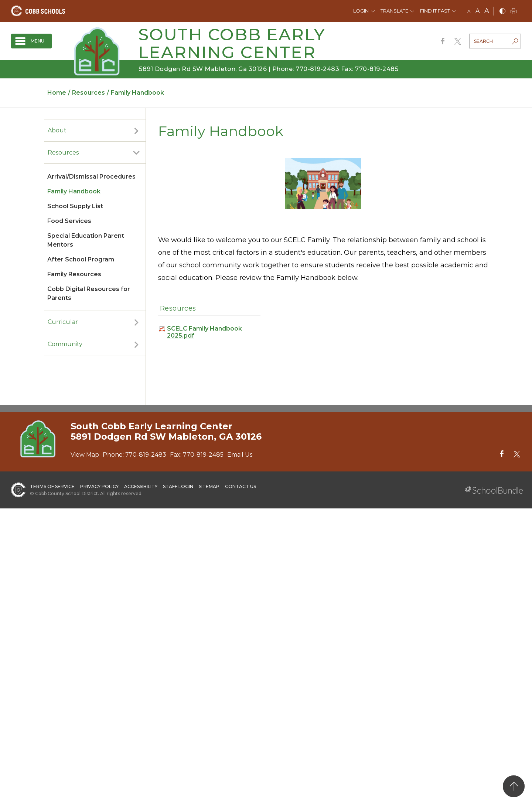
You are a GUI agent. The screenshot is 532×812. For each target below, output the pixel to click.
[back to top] (514, 786)
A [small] (469, 11)
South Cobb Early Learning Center (232, 43)
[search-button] (515, 42)
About (57, 130)
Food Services (69, 221)
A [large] (487, 11)
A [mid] (478, 11)
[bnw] (502, 12)
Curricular (63, 322)
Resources (63, 153)
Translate (394, 11)
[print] (514, 12)
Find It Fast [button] (435, 11)
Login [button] (361, 11)
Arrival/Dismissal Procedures (91, 177)
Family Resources (74, 274)
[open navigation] (31, 41)
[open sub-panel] (136, 131)
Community (65, 344)
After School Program (81, 259)
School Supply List (75, 206)
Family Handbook (74, 191)
